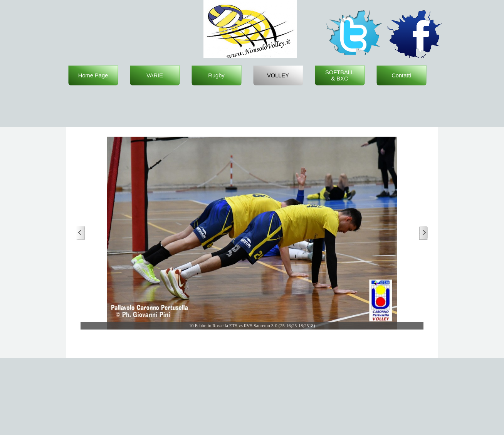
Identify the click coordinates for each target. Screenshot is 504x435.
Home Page (93, 75)
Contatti (401, 75)
